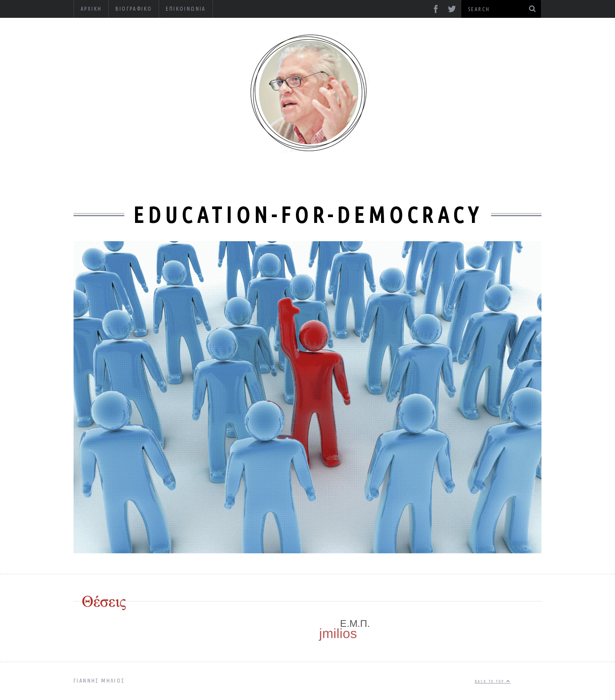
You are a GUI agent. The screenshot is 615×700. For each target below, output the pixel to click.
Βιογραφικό (134, 9)
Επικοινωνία (186, 9)
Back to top (493, 681)
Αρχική (91, 9)
